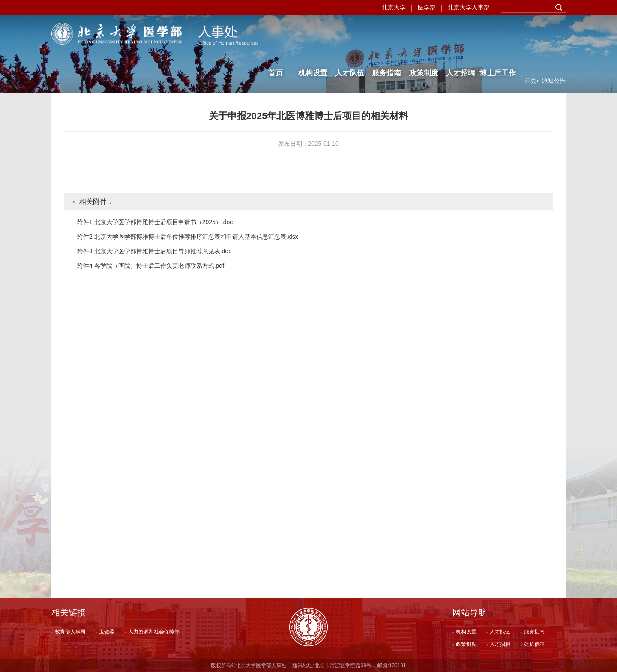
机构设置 (313, 33)
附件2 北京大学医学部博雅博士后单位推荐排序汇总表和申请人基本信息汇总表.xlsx (188, 237)
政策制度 (424, 33)
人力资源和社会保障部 (154, 632)
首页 (276, 33)
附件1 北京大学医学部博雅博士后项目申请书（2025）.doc (155, 222)
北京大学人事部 (469, 7)
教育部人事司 (70, 632)
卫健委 (107, 632)
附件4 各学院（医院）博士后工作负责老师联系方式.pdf (151, 266)
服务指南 (386, 33)
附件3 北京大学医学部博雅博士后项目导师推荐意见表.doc (154, 251)
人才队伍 (350, 33)
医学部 (427, 7)
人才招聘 (461, 33)
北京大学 (394, 7)
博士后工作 (498, 33)
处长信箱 (534, 644)
